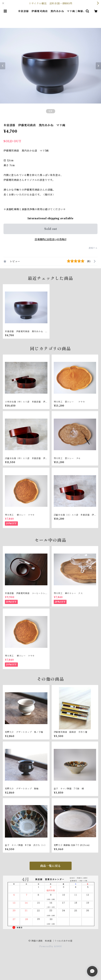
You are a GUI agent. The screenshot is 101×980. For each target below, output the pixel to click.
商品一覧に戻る (51, 866)
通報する (93, 248)
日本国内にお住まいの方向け (51, 239)
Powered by (50, 946)
